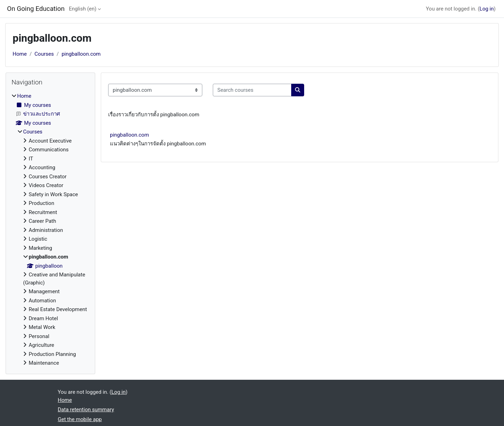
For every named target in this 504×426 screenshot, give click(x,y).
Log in (487, 9)
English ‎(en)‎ (83, 9)
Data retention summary (86, 410)
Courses (44, 54)
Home (20, 54)
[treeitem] (50, 230)
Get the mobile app (80, 419)
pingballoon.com (81, 54)
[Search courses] (252, 90)
